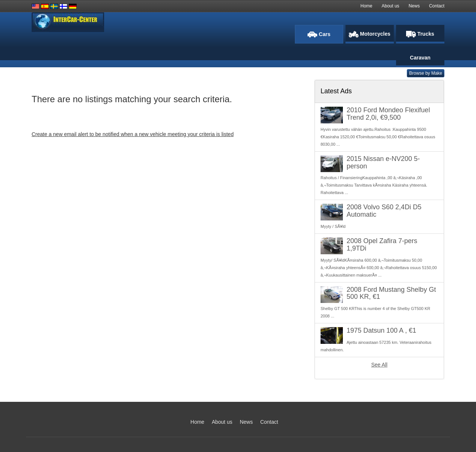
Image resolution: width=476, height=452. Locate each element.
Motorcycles (370, 34)
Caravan (420, 58)
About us (390, 6)
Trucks (420, 34)
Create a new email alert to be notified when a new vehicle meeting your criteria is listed (133, 134)
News (414, 6)
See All (379, 365)
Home (366, 6)
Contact (437, 6)
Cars (319, 34)
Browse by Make (426, 73)
